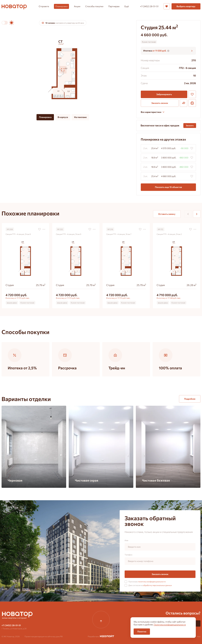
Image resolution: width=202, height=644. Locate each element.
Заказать (190, 125)
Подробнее (190, 399)
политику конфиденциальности (152, 582)
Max (199, 636)
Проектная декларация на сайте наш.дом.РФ (44, 636)
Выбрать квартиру (186, 6)
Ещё (127, 6)
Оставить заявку (167, 214)
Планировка (45, 117)
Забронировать (164, 94)
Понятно (142, 631)
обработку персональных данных (157, 585)
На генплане (80, 117)
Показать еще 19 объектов (168, 187)
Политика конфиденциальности (170, 624)
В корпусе (63, 117)
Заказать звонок (160, 103)
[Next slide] (197, 214)
